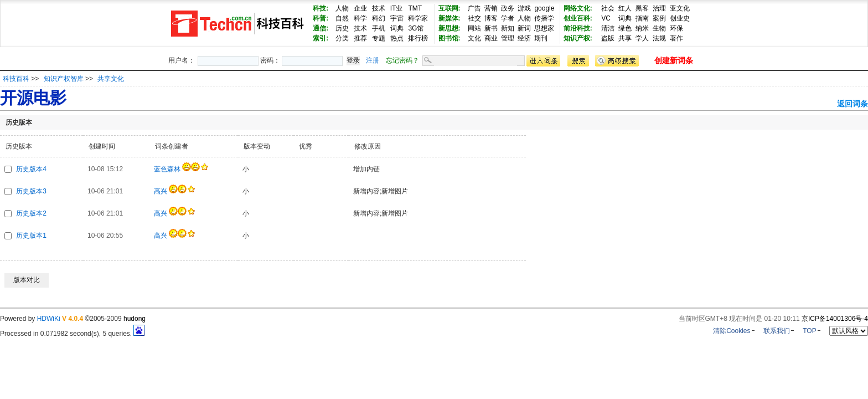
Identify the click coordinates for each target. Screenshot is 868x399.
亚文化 (680, 8)
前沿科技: (578, 28)
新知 (508, 28)
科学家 (418, 18)
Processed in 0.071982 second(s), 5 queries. (72, 334)
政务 (508, 8)
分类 (342, 38)
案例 (659, 18)
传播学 (544, 18)
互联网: (449, 8)
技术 (379, 8)
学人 (642, 38)
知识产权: (578, 38)
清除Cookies (732, 331)
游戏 (524, 8)
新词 (524, 28)
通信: (321, 28)
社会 (608, 8)
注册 (373, 60)
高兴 (161, 191)
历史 (342, 28)
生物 (659, 28)
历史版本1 (31, 236)
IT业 (397, 8)
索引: (321, 38)
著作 (676, 38)
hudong (135, 319)
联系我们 (777, 331)
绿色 (625, 28)
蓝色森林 (167, 169)
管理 (508, 38)
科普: (321, 18)
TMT (415, 8)
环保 (676, 28)
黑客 (642, 8)
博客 (491, 18)
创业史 (680, 18)
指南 (642, 18)
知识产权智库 (64, 79)
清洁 (608, 28)
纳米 (642, 28)
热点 (397, 38)
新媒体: (449, 18)
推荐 (360, 38)
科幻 (379, 18)
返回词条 (852, 104)
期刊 (541, 38)
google (544, 8)
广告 (474, 8)
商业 (491, 38)
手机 (379, 28)
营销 (491, 8)
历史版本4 (31, 169)
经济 (524, 38)
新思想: (449, 28)
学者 (508, 18)
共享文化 (111, 79)
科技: (321, 8)
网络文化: (578, 8)
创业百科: (578, 18)
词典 (397, 28)
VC (606, 18)
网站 (474, 28)
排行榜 (418, 38)
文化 (474, 38)
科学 (360, 18)
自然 (342, 18)
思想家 (544, 28)
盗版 (608, 38)
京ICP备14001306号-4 (835, 319)
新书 (491, 28)
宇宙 (397, 18)
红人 (625, 8)
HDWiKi (49, 319)
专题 (379, 38)
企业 (360, 8)
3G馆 (416, 28)
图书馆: (449, 38)
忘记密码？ (402, 60)
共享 (625, 38)
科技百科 (16, 79)
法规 (659, 38)
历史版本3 (31, 191)
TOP (809, 331)
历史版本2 (31, 213)
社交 (474, 18)
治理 (659, 8)
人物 (342, 8)
